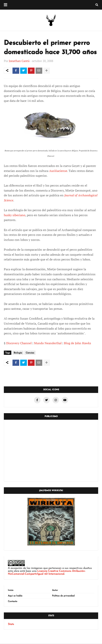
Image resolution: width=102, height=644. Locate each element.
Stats (11, 625)
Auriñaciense (58, 171)
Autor (55, 591)
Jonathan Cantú (19, 61)
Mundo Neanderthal (48, 343)
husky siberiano (15, 215)
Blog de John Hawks (78, 343)
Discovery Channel (19, 343)
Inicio (11, 591)
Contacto (13, 602)
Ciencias (30, 353)
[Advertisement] (51, 451)
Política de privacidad (63, 597)
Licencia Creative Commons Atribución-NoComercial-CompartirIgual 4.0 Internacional (47, 573)
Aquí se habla (15, 597)
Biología (18, 353)
